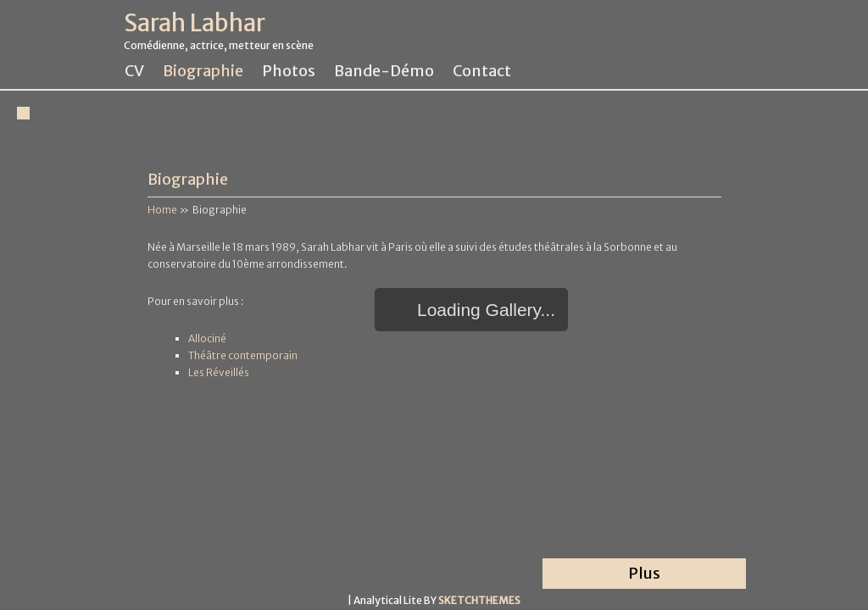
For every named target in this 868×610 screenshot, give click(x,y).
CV (134, 71)
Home (162, 210)
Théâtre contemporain (243, 355)
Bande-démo (384, 71)
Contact (482, 71)
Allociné (207, 338)
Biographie (203, 71)
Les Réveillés (219, 372)
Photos (289, 71)
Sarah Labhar (195, 23)
